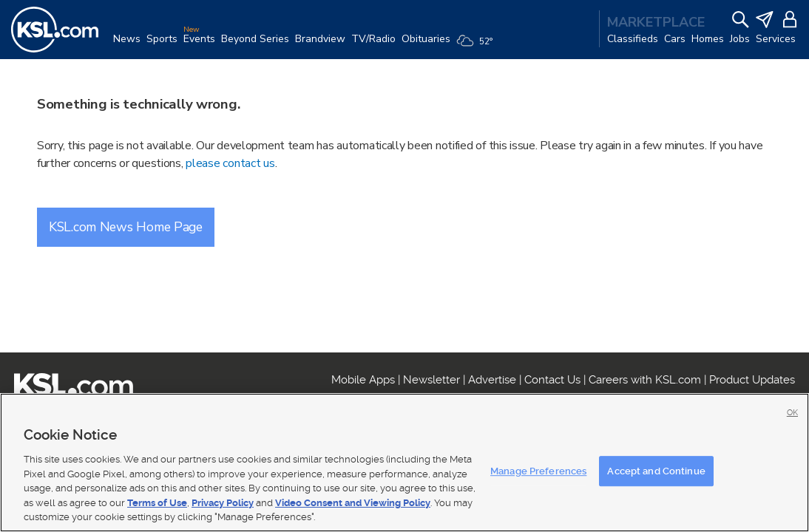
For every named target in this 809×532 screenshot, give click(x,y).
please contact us (230, 163)
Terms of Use (157, 503)
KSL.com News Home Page (126, 227)
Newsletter (431, 380)
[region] (404, 463)
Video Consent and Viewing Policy (353, 503)
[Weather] (477, 46)
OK (792, 413)
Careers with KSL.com (645, 380)
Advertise (492, 380)
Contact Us (552, 380)
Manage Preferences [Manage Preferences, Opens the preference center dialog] (538, 471)
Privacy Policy (223, 503)
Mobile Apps (363, 380)
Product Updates (752, 380)
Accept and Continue (656, 471)
